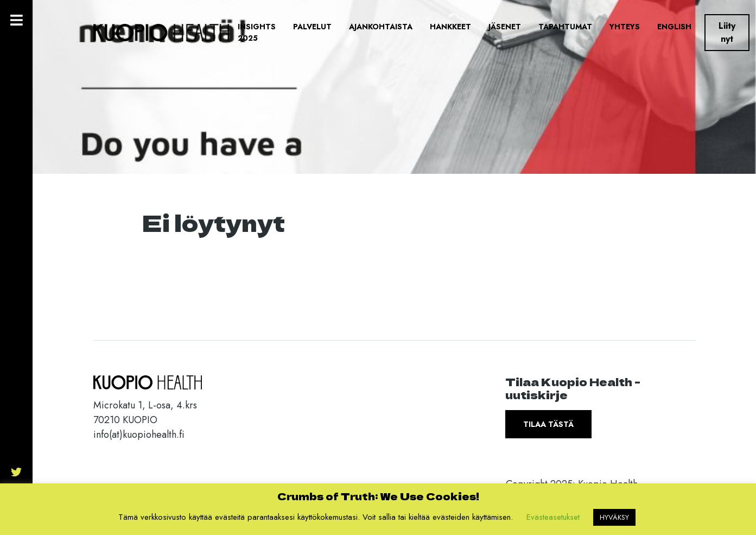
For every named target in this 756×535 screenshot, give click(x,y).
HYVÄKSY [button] (614, 517)
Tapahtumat (565, 27)
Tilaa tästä (548, 424)
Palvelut (312, 27)
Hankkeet (450, 27)
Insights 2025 (257, 32)
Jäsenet (505, 27)
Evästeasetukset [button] (553, 517)
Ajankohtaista (381, 27)
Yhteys (625, 27)
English (674, 27)
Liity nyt (727, 32)
